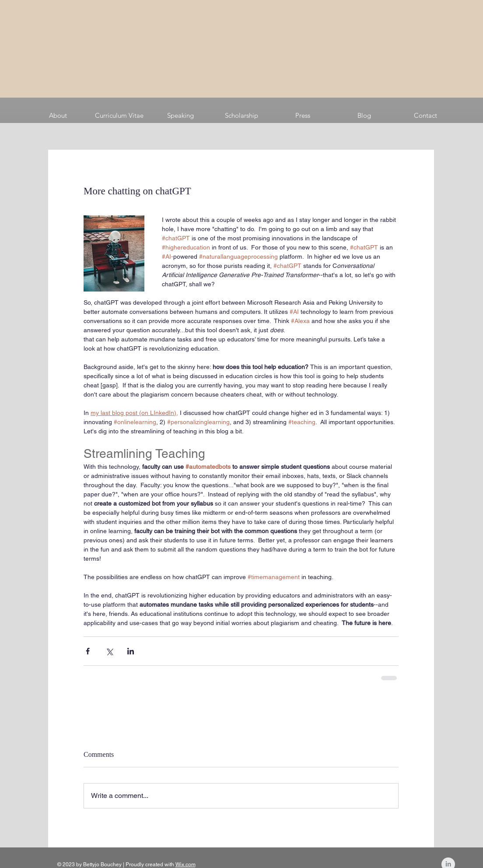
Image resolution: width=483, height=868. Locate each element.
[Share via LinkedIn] (131, 651)
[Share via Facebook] (88, 651)
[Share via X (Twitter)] (109, 651)
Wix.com (185, 864)
